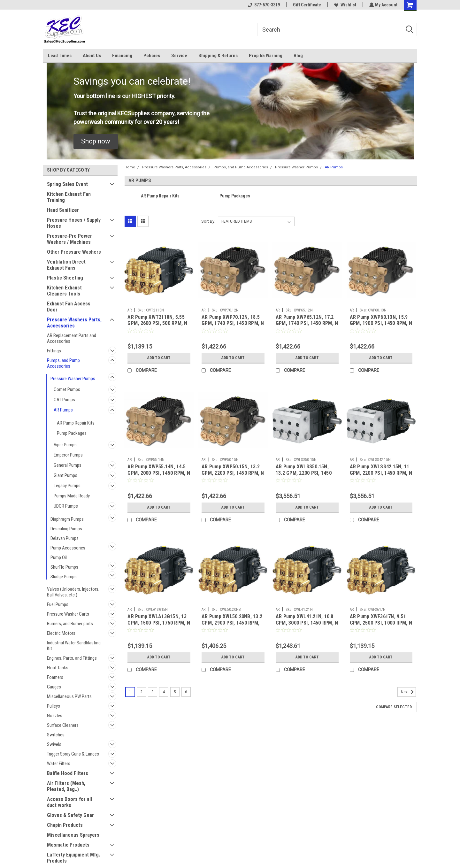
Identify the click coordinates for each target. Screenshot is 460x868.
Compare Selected (394, 707)
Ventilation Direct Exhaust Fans (66, 265)
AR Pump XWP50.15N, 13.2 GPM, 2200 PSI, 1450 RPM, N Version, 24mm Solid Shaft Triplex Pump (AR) (233, 476)
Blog (298, 56)
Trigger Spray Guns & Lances (73, 754)
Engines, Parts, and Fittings (72, 658)
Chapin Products (65, 825)
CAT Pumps (64, 400)
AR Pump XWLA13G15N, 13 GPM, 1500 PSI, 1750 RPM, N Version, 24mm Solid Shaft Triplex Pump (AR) (159, 626)
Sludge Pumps (64, 577)
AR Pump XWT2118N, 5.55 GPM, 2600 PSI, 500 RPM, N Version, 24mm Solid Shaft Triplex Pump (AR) (157, 326)
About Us (92, 56)
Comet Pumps (67, 389)
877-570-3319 (263, 5)
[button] (96, 142)
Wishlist (345, 5)
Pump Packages (72, 433)
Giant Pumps (65, 475)
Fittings (54, 351)
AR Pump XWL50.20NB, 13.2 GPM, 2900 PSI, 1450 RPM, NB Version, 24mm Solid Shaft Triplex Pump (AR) (232, 626)
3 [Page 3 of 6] (153, 692)
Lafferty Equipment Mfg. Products (73, 858)
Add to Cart (159, 358)
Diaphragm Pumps (67, 519)
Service (179, 56)
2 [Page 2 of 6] (141, 692)
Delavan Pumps (65, 538)
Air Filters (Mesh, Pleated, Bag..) (66, 786)
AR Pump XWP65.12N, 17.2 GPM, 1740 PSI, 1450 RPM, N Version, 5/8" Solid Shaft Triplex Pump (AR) (307, 326)
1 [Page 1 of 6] (130, 692)
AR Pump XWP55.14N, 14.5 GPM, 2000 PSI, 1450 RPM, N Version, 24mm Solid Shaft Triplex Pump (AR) (159, 476)
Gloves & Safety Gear (70, 815)
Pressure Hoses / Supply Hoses (74, 223)
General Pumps (68, 465)
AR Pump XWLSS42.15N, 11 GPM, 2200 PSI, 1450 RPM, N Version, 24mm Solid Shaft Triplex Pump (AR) (381, 476)
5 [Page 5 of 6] (175, 692)
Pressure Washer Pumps (73, 379)
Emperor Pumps (68, 455)
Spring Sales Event (67, 184)
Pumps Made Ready (72, 496)
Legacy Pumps (67, 486)
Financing (122, 56)
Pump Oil (59, 557)
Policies (152, 56)
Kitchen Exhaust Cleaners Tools (64, 291)
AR (130, 310)
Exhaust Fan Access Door (69, 307)
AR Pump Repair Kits (76, 423)
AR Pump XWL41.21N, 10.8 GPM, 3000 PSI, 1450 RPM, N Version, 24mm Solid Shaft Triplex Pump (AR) (307, 626)
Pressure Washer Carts (68, 614)
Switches (56, 735)
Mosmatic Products (68, 845)
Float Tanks (58, 668)
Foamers (55, 677)
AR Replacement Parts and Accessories (72, 338)
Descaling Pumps (66, 529)
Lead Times (60, 56)
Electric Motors (61, 633)
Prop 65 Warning (266, 56)
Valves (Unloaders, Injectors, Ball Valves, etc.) (73, 592)
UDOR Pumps (66, 506)
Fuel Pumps (58, 604)
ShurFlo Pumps (64, 567)
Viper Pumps (65, 445)
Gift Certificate (306, 5)
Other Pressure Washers (74, 252)
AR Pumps (63, 410)
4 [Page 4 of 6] (164, 692)
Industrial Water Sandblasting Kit (74, 646)
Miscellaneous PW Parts (69, 696)
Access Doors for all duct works (69, 802)
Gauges (54, 687)
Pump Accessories (68, 548)
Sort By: (208, 221)
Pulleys (54, 706)
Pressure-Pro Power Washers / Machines (69, 239)
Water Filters (59, 764)
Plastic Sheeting (65, 278)
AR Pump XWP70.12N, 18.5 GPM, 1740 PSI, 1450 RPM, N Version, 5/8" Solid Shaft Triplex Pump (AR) (233, 326)
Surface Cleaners (63, 725)
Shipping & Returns (218, 56)
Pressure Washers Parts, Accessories (74, 323)
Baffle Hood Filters (68, 773)
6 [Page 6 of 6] (186, 692)
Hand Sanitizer (63, 210)
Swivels (54, 744)
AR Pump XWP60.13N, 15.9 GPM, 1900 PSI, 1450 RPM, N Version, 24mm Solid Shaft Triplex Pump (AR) (381, 326)
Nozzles (55, 716)
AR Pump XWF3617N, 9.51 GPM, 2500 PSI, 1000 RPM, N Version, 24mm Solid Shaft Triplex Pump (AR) (381, 626)
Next (408, 692)
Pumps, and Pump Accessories (63, 363)
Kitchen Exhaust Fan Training (69, 197)
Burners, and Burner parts (70, 624)
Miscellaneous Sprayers (73, 835)
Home (130, 167)
